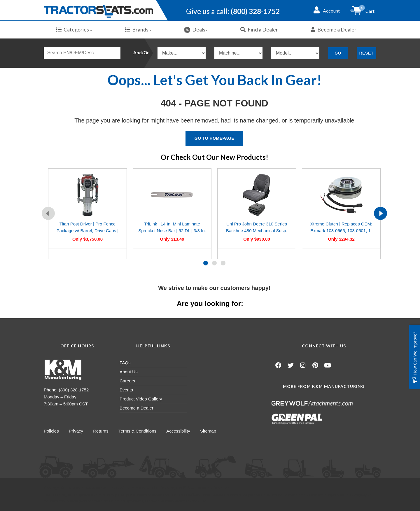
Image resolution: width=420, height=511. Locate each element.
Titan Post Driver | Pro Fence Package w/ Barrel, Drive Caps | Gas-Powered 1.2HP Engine (87, 231)
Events (126, 390)
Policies (51, 431)
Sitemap (210, 431)
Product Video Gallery (141, 399)
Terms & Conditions (138, 431)
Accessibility (179, 431)
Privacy (76, 431)
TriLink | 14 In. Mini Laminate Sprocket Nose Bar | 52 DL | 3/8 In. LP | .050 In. (172, 231)
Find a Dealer (259, 29)
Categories (74, 29)
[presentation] (48, 213)
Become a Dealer (334, 29)
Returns (101, 431)
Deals (196, 30)
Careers (127, 381)
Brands (138, 29)
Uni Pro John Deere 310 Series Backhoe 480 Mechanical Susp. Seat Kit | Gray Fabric (257, 231)
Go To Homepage (214, 138)
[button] (206, 263)
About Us (129, 372)
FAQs (125, 363)
